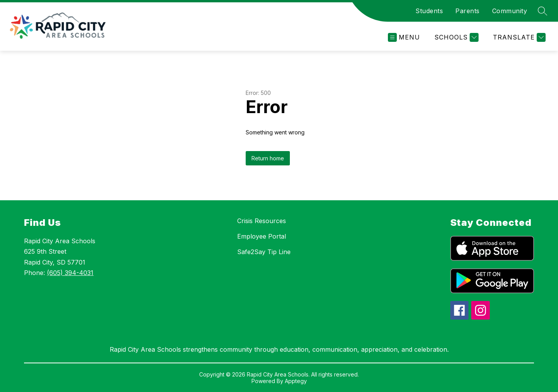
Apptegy (296, 381)
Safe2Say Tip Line (264, 252)
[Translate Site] (518, 37)
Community (510, 11)
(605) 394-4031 (70, 273)
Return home (268, 158)
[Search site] (542, 11)
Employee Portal (262, 236)
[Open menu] (404, 37)
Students (429, 11)
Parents (468, 11)
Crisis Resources (262, 221)
